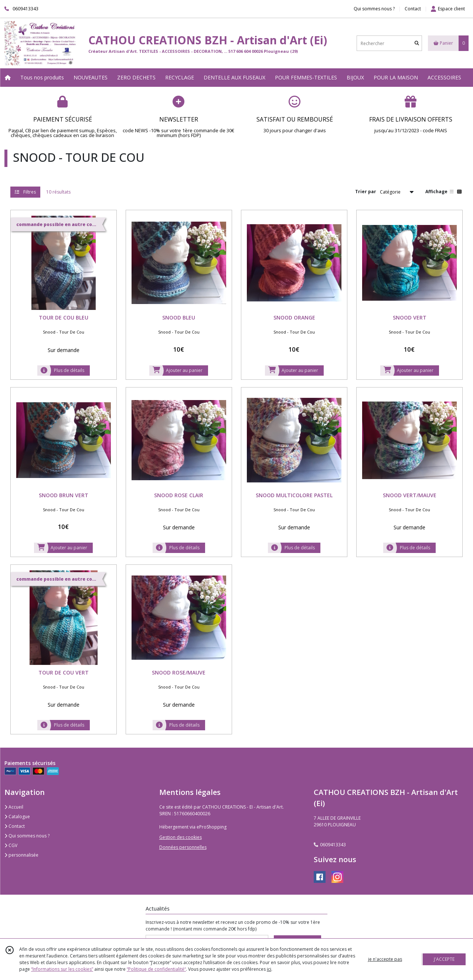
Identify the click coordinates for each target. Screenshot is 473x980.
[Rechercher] (417, 43)
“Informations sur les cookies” (62, 969)
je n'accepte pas (385, 959)
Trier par (366, 192)
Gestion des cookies (181, 837)
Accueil (14, 807)
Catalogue (17, 817)
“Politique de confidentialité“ (156, 969)
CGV (11, 845)
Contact (413, 9)
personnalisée (21, 855)
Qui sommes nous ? (27, 836)
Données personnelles (183, 847)
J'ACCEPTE (444, 959)
